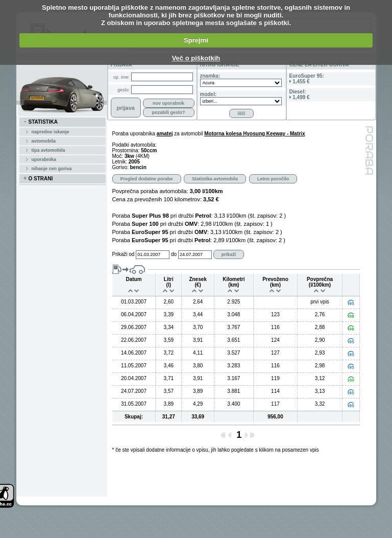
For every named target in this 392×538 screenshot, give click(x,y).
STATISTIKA (41, 122)
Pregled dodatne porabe (147, 179)
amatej (165, 134)
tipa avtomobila (48, 150)
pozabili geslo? (168, 112)
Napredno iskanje (51, 132)
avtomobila (44, 141)
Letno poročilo (273, 179)
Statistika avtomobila (215, 179)
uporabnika (44, 159)
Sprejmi (196, 40)
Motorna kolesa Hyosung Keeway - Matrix (254, 134)
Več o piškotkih (196, 58)
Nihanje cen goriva (52, 169)
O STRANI (38, 179)
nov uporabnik (168, 103)
